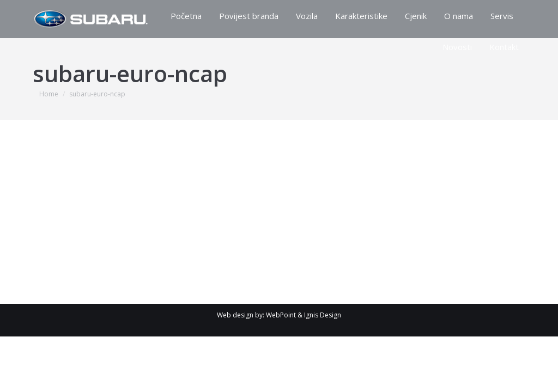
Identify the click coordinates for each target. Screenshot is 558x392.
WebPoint (281, 315)
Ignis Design (323, 315)
